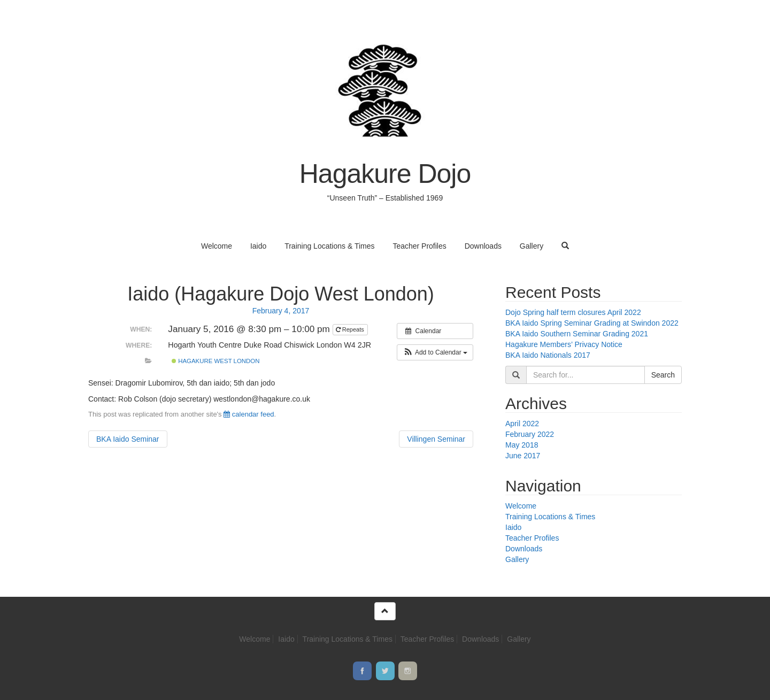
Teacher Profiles (419, 246)
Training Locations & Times (329, 246)
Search (663, 375)
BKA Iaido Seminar (128, 439)
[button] (435, 352)
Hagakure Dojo (385, 174)
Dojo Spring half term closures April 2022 (573, 312)
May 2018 (522, 445)
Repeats (351, 329)
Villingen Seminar (436, 439)
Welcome (217, 246)
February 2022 (530, 434)
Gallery (532, 246)
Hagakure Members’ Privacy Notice (564, 344)
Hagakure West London (216, 361)
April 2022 (522, 424)
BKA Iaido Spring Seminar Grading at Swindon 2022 (592, 323)
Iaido (258, 246)
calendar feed (249, 414)
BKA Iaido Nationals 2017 (548, 355)
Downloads (483, 246)
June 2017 (523, 456)
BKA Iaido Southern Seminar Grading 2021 (577, 334)
